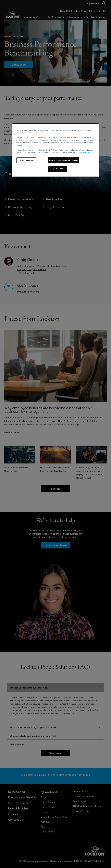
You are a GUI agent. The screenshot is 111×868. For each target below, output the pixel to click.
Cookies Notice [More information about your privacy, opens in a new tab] (85, 152)
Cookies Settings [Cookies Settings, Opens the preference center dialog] (26, 160)
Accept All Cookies (57, 169)
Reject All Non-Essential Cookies (64, 160)
